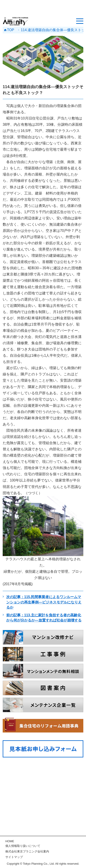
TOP (11, 30)
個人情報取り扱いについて (23, 846)
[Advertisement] (43, 8)
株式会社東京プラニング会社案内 (27, 851)
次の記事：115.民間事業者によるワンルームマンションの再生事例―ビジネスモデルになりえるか (44, 602)
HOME (10, 841)
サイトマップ (14, 857)
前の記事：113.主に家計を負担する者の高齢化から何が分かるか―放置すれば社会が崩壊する (44, 618)
